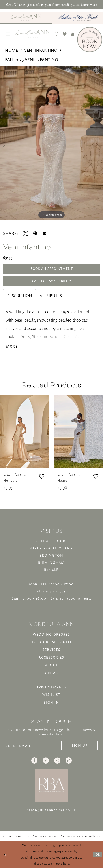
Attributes (51, 295)
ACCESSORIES (51, 657)
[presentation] (25, 432)
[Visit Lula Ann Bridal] (26, 18)
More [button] (12, 346)
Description (19, 295)
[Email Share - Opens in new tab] (44, 234)
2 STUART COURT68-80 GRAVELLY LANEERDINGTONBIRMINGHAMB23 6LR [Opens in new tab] (51, 555)
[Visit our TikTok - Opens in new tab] (69, 761)
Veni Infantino (41, 50)
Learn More (89, 4)
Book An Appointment (52, 268)
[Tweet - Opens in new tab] (26, 234)
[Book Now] (90, 39)
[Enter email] (33, 746)
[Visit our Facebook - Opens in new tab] (34, 761)
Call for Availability (52, 281)
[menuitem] (26, 18)
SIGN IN (51, 702)
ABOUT (52, 665)
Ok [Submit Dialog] (98, 854)
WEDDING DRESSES (51, 634)
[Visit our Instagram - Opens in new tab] (57, 761)
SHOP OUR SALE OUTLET (51, 642)
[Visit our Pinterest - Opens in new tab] (46, 761)
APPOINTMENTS (52, 687)
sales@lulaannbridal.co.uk (52, 810)
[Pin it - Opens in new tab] (35, 234)
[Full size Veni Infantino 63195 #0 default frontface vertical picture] (51, 143)
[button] (8, 34)
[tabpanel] (51, 143)
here (66, 864)
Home (11, 50)
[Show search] (57, 34)
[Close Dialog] (5, 855)
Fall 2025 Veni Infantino (32, 59)
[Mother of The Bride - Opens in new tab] (78, 18)
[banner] (32, 34)
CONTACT (51, 673)
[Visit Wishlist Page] (65, 34)
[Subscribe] (79, 746)
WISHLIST (51, 695)
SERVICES (51, 650)
